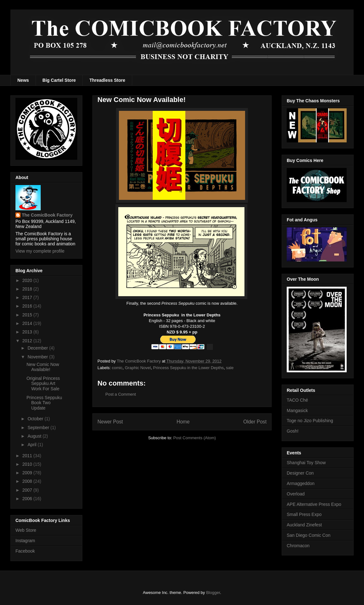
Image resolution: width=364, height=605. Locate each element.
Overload (296, 494)
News (23, 80)
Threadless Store (107, 80)
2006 (28, 499)
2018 (28, 289)
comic (117, 368)
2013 (28, 332)
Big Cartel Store (59, 80)
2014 (28, 323)
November (38, 357)
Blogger (213, 593)
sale (230, 368)
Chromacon (298, 546)
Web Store (26, 530)
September (39, 428)
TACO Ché (297, 400)
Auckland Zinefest (304, 525)
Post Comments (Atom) (194, 438)
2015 (28, 315)
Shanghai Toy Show (306, 463)
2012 (28, 341)
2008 (28, 481)
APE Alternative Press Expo (314, 504)
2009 (28, 473)
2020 (28, 280)
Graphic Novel (138, 368)
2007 (28, 490)
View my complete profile (40, 251)
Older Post (255, 422)
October (36, 419)
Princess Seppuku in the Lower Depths (188, 368)
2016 (28, 306)
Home (183, 422)
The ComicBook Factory (47, 215)
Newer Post (110, 422)
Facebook (25, 551)
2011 (28, 456)
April (32, 445)
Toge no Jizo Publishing (310, 421)
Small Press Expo (304, 514)
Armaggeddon (301, 483)
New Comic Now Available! (43, 367)
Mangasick (297, 410)
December (38, 348)
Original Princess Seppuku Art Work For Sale (43, 384)
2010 (28, 464)
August (35, 436)
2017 (28, 297)
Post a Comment (121, 394)
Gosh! (293, 431)
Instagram (25, 541)
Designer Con (300, 473)
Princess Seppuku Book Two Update (44, 403)
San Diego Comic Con (309, 535)
